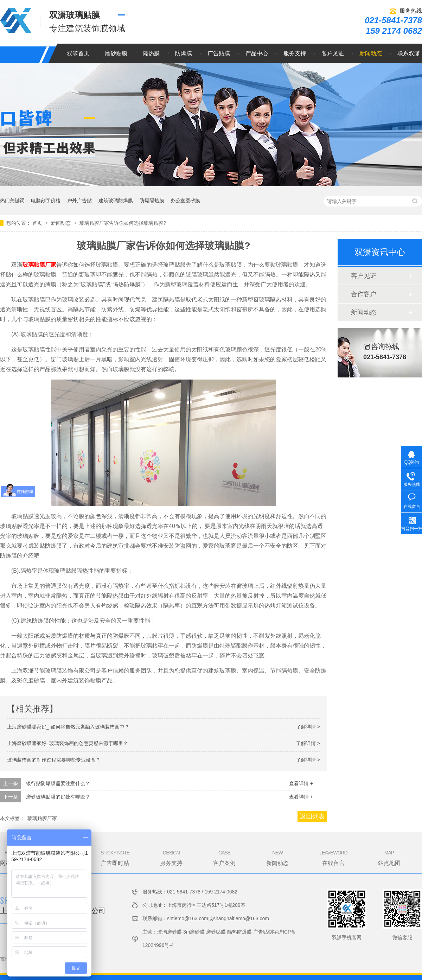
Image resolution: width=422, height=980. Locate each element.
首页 (38, 223)
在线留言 (333, 858)
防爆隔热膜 (152, 201)
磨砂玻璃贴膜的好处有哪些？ (58, 797)
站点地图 (389, 858)
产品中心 (257, 53)
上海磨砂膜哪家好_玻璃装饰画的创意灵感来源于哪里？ (68, 743)
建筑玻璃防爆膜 (116, 201)
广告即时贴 (115, 858)
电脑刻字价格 (46, 201)
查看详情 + (301, 783)
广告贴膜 (219, 53)
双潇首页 (78, 53)
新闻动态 (371, 53)
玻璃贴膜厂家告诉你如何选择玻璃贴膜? (123, 223)
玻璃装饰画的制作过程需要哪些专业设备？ (54, 760)
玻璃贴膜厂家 (39, 265)
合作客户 (364, 294)
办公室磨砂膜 (185, 201)
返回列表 (312, 816)
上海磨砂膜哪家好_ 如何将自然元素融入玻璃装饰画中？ (68, 727)
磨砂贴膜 (116, 53)
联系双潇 (409, 53)
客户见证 (333, 53)
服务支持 (295, 53)
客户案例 (224, 858)
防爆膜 (184, 53)
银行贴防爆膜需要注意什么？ (58, 783)
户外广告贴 (79, 201)
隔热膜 (151, 53)
